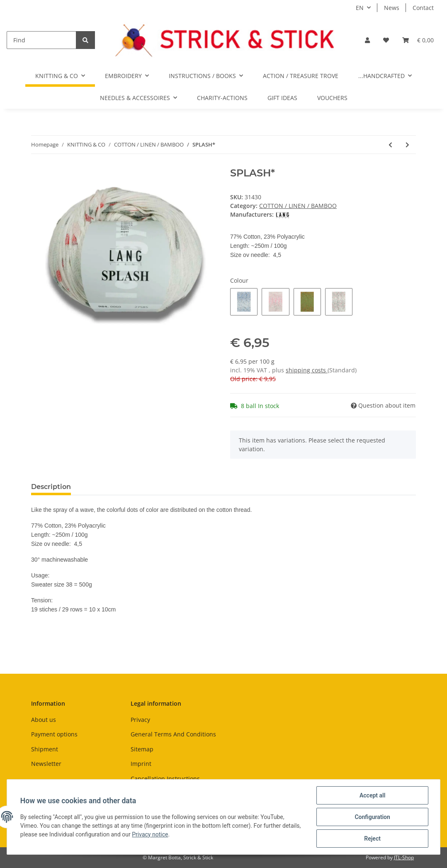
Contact (423, 8)
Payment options (54, 734)
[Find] (41, 40)
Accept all (372, 795)
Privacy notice (150, 834)
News (392, 8)
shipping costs (307, 370)
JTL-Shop (404, 857)
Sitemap (142, 749)
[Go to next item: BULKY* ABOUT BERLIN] (407, 145)
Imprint (141, 764)
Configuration (372, 817)
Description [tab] (51, 487)
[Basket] (418, 40)
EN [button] (360, 8)
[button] (367, 40)
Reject (372, 839)
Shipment (45, 749)
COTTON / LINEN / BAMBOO (298, 206)
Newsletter (46, 764)
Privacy (140, 720)
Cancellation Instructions (165, 779)
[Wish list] (386, 40)
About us (44, 720)
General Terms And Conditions (173, 734)
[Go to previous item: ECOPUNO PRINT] (390, 145)
